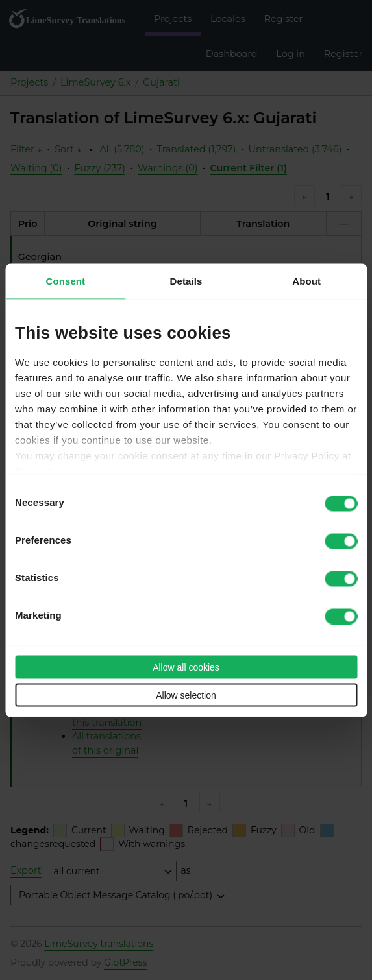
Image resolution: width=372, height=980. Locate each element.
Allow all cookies (186, 667)
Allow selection (186, 695)
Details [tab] (186, 281)
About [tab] (306, 281)
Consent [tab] (65, 281)
